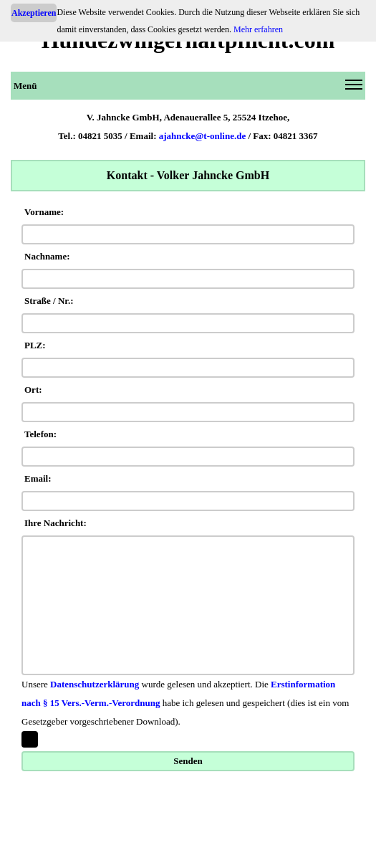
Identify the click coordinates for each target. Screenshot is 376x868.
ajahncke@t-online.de (203, 136)
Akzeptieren (34, 13)
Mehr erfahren (258, 29)
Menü (188, 88)
